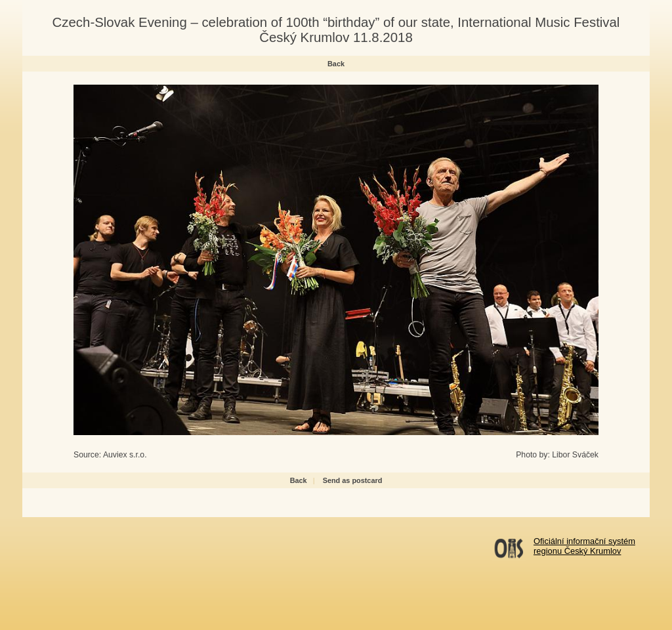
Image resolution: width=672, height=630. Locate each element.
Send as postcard (353, 480)
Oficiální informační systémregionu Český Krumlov (584, 546)
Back (336, 64)
